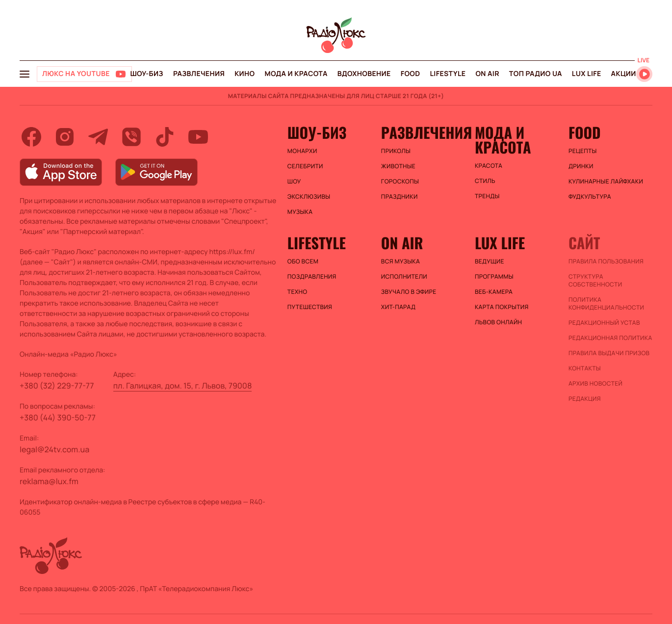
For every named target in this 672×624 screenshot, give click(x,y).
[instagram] (65, 137)
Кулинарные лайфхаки (606, 182)
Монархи (302, 151)
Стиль (485, 181)
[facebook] (31, 137)
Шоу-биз (146, 74)
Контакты (585, 368)
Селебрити (305, 166)
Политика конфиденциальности (606, 304)
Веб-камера (494, 292)
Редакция (585, 399)
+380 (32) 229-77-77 (57, 386)
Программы (494, 277)
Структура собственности (595, 281)
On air (487, 74)
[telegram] (98, 137)
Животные (398, 166)
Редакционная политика (610, 338)
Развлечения (199, 74)
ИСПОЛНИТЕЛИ (404, 277)
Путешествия (310, 307)
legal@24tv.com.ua (54, 449)
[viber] (131, 137)
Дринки (581, 166)
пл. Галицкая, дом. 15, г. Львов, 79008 (183, 386)
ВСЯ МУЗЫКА (401, 261)
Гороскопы (400, 182)
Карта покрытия (502, 307)
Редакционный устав (604, 323)
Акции (624, 74)
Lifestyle (448, 74)
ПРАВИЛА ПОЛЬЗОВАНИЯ (606, 261)
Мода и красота (296, 74)
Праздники (400, 197)
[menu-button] (25, 74)
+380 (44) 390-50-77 (58, 417)
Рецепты (583, 151)
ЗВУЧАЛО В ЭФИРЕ (409, 292)
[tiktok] (165, 137)
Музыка (300, 212)
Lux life (587, 74)
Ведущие (490, 261)
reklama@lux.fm (49, 481)
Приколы (396, 151)
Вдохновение (364, 74)
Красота (489, 166)
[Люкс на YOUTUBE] (84, 74)
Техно (297, 292)
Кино (245, 74)
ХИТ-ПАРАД (398, 307)
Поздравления (312, 277)
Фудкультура (590, 197)
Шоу (294, 182)
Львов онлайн (498, 322)
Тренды (487, 196)
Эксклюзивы (309, 197)
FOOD (411, 74)
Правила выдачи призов (609, 353)
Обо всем (303, 261)
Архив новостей (595, 384)
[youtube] (198, 137)
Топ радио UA (536, 74)
